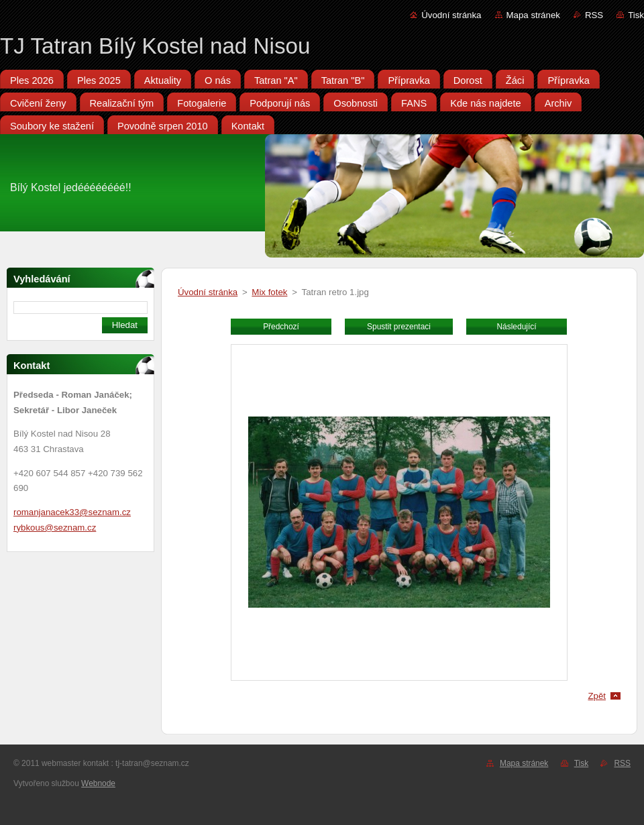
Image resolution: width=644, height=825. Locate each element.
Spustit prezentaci (399, 327)
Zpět (597, 696)
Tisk (636, 15)
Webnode (98, 783)
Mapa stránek (533, 15)
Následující (516, 327)
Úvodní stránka (451, 15)
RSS (594, 15)
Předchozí (281, 327)
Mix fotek (269, 292)
